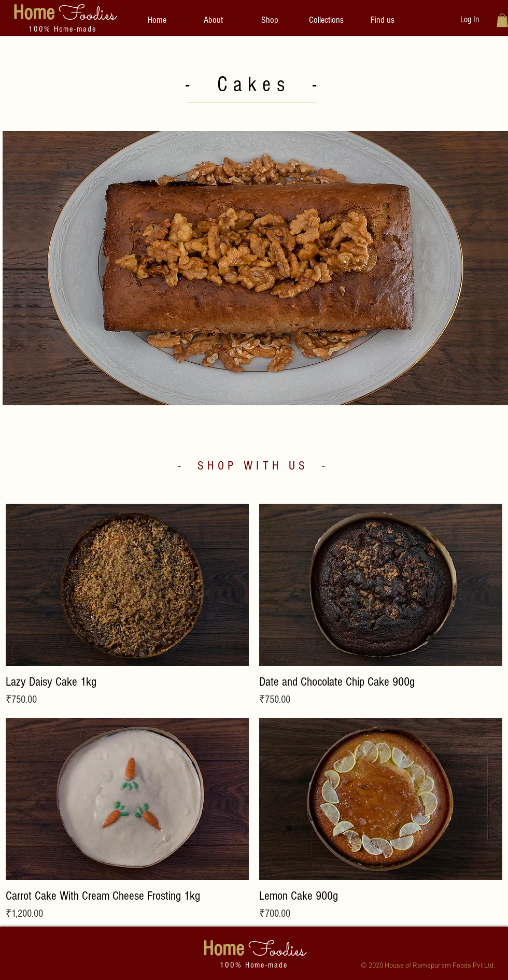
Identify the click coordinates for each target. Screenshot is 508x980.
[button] (326, 20)
